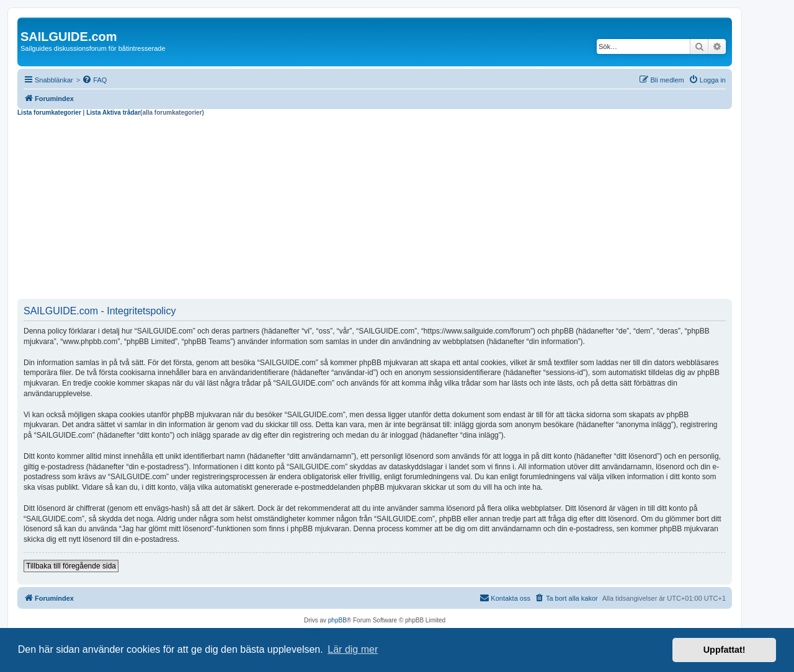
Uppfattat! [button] (725, 650)
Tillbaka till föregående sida (71, 566)
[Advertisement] (375, 210)
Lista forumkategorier (49, 113)
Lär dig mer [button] (353, 649)
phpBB (337, 620)
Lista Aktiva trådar (113, 113)
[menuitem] (94, 80)
